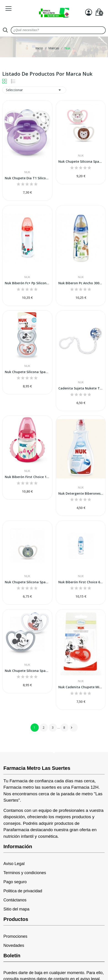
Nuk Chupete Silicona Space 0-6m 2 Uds (81, 161)
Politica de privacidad (23, 891)
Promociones (15, 936)
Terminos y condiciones (25, 873)
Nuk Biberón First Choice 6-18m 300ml (81, 582)
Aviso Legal (14, 864)
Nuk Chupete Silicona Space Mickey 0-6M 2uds (27, 671)
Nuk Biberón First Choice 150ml (27, 477)
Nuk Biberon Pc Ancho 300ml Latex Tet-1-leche (81, 283)
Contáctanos (15, 900)
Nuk (27, 172)
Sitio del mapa (16, 909)
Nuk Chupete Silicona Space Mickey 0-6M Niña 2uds (27, 372)
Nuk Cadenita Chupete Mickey (81, 687)
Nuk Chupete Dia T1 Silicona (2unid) (27, 178)
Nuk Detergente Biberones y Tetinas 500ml (81, 493)
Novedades (14, 945)
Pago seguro (15, 882)
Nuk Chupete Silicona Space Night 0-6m (27, 582)
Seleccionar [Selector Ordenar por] (34, 90)
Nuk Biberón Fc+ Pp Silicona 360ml (27, 283)
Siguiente (72, 728)
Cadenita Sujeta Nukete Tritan (81, 388)
